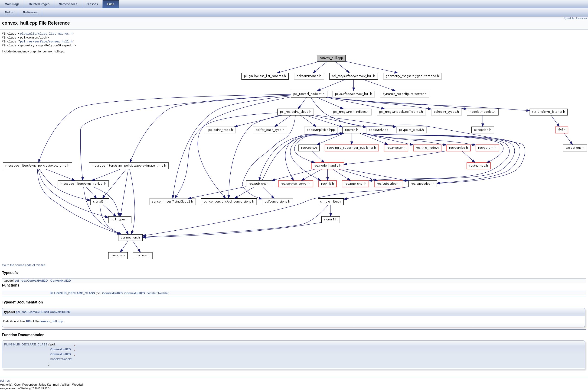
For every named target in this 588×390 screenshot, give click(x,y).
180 (28, 321)
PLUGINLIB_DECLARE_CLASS (73, 293)
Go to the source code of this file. (24, 265)
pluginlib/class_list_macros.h (46, 34)
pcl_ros (5, 381)
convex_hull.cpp (51, 321)
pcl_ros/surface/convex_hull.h (46, 42)
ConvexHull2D (61, 281)
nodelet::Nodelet (158, 293)
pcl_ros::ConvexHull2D (31, 281)
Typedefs (569, 18)
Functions (581, 18)
